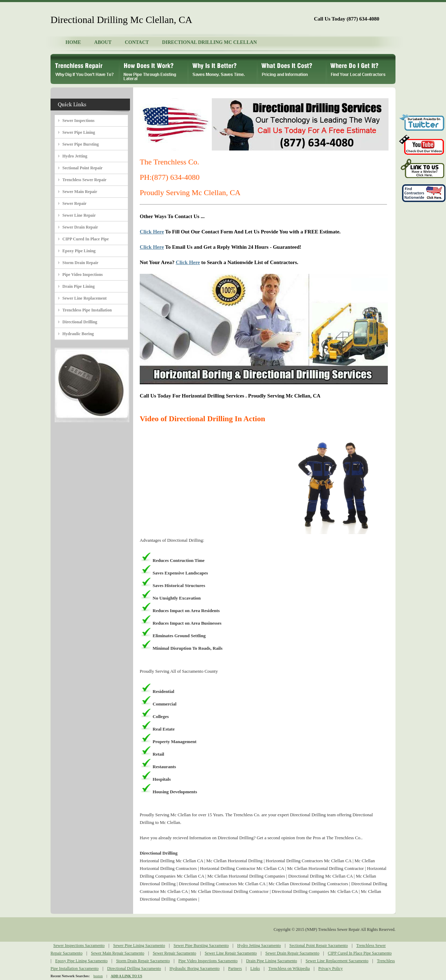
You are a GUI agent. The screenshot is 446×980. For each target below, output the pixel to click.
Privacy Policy (331, 969)
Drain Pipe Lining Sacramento (271, 961)
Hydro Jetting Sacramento (259, 946)
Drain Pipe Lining (79, 286)
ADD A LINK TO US (126, 976)
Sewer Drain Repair (80, 227)
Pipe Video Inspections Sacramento (208, 961)
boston (98, 976)
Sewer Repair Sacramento (174, 953)
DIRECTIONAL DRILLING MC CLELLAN (209, 42)
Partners (235, 969)
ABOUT (103, 42)
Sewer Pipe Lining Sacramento (139, 946)
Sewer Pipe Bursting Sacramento (201, 946)
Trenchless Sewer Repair (84, 180)
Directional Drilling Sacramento (134, 969)
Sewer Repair (74, 203)
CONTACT (137, 42)
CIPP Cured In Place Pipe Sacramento (360, 953)
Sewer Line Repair (79, 215)
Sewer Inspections (78, 121)
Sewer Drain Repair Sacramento (292, 953)
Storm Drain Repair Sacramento (143, 961)
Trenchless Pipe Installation (87, 310)
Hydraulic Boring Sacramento (194, 969)
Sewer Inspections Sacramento (79, 946)
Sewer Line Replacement (84, 298)
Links (255, 969)
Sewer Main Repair (80, 192)
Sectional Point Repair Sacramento (319, 946)
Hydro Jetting (75, 156)
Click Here (152, 232)
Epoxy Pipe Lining (79, 251)
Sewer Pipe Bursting (80, 144)
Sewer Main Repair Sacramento (118, 953)
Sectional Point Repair (82, 168)
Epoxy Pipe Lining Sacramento (81, 961)
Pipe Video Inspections (83, 275)
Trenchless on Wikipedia (289, 969)
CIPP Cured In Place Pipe (86, 239)
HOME (73, 42)
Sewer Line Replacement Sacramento (337, 961)
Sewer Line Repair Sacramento (231, 953)
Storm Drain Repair (80, 263)
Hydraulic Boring (78, 334)
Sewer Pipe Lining (79, 132)
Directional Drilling (80, 322)
